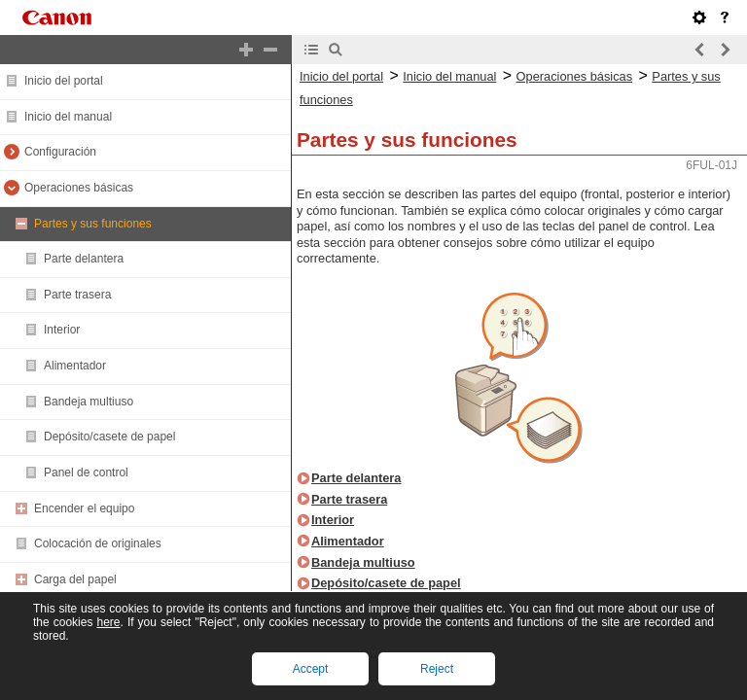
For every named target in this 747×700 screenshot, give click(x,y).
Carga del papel (75, 579)
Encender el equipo (84, 508)
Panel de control (86, 472)
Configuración (60, 152)
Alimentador (75, 366)
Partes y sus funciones (93, 224)
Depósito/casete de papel (109, 437)
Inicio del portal (64, 81)
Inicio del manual (68, 117)
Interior (62, 330)
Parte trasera (77, 295)
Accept (311, 669)
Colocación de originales (98, 543)
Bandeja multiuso (89, 402)
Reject (437, 669)
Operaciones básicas (79, 188)
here (108, 622)
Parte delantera (84, 259)
